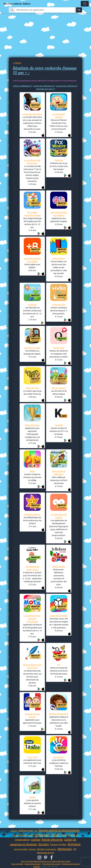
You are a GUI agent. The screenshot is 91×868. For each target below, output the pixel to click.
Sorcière (44, 844)
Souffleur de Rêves (32, 514)
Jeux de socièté (21, 849)
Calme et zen (26, 830)
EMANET (37, 867)
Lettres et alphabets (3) (22, 86)
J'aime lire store (59, 305)
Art (75, 849)
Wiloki (32, 471)
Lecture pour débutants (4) (44, 86)
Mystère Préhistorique (59, 714)
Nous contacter (17, 864)
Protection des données (71, 864)
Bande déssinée (52, 840)
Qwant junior (59, 348)
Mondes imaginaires (47, 849)
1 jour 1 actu (32, 757)
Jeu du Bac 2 (59, 757)
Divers (64, 835)
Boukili (32, 797)
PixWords (59, 160)
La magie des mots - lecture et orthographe (32, 619)
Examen (32, 849)
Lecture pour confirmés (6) (67, 86)
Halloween (42, 835)
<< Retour (17, 63)
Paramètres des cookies (51, 864)
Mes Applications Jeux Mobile (46, 861)
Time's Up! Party (32, 388)
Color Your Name (27, 861)
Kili (59, 665)
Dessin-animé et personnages (59, 830)
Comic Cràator (59, 259)
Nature (14, 831)
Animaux (74, 844)
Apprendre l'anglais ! (59, 616)
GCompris (32, 305)
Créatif (55, 835)
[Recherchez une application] (45, 10)
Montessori (65, 849)
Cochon (36, 840)
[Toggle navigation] (85, 4)
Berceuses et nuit (45, 853)
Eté (36, 831)
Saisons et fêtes (58, 845)
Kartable (59, 425)
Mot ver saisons (59, 388)
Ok (79, 10)
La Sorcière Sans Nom (32, 114)
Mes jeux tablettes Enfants (17, 4)
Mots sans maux (32, 425)
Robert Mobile (59, 567)
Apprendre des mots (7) (46, 89)
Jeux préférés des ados (23, 835)
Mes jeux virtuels (64, 861)
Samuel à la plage (32, 348)
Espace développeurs (33, 864)
